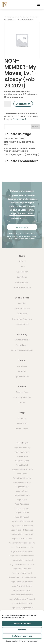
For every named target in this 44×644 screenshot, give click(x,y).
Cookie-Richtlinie (12, 641)
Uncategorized (21, 17)
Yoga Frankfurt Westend (22, 521)
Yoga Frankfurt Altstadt (22, 573)
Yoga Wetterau (22, 513)
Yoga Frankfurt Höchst (22, 539)
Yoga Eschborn (22, 487)
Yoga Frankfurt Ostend (22, 586)
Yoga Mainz (22, 500)
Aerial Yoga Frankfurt (22, 590)
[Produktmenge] (8, 104)
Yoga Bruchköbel (22, 452)
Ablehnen (22, 630)
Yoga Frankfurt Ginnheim (22, 552)
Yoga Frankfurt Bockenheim (22, 564)
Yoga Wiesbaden (22, 504)
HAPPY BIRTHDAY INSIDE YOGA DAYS (19, 143)
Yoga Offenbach (22, 517)
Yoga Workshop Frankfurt (22, 603)
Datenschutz (24, 641)
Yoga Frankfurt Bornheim (22, 582)
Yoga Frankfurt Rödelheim (22, 526)
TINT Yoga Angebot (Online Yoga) (22, 154)
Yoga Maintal (22, 465)
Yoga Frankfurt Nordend (22, 560)
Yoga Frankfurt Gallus (22, 569)
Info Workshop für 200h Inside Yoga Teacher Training (20, 150)
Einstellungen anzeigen (22, 636)
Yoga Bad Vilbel (22, 461)
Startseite (9, 17)
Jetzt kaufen (23, 104)
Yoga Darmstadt (22, 508)
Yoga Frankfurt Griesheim (22, 547)
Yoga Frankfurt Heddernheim (22, 543)
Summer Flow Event (14, 138)
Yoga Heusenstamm (22, 482)
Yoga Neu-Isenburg (22, 448)
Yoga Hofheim (22, 491)
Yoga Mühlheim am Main (22, 469)
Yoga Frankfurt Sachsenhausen (22, 577)
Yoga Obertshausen (22, 478)
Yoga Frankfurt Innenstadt (22, 534)
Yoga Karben (22, 456)
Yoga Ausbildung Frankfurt (22, 608)
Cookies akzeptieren (22, 624)
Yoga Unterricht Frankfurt (22, 595)
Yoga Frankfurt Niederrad (22, 530)
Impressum (34, 641)
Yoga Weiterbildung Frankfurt (22, 599)
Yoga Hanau (22, 474)
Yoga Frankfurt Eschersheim (22, 556)
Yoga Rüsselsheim (22, 495)
